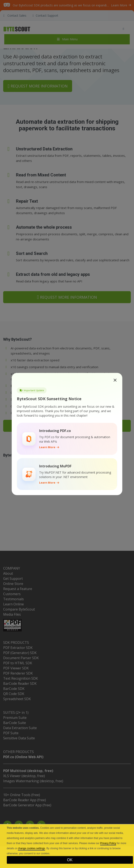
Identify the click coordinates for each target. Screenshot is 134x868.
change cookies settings (31, 848)
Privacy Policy (108, 843)
